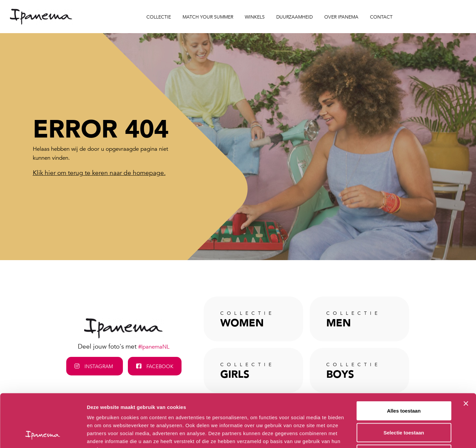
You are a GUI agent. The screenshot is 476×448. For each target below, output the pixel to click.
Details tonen (358, 435)
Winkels (255, 17)
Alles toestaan (404, 361)
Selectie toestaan (404, 383)
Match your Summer (208, 17)
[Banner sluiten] (466, 354)
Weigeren (404, 404)
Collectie (159, 17)
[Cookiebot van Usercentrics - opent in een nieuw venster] (43, 435)
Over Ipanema (341, 17)
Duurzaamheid (294, 17)
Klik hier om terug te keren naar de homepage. (99, 173)
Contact (381, 17)
